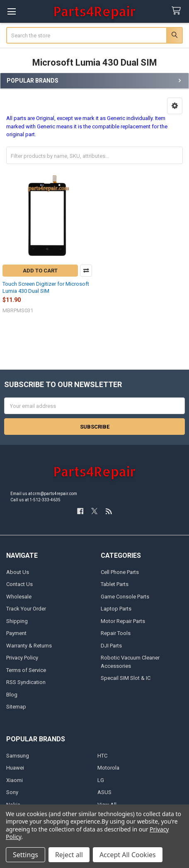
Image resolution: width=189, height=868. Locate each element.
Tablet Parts (115, 584)
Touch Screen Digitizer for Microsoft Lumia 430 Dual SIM (46, 287)
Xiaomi (15, 780)
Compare (86, 271)
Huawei (15, 768)
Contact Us (19, 584)
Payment (16, 633)
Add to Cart (40, 271)
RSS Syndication (26, 682)
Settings (25, 855)
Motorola (108, 768)
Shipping (17, 621)
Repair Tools (116, 633)
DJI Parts (111, 646)
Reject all (69, 855)
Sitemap (16, 707)
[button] (175, 106)
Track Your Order (26, 609)
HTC (102, 756)
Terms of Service (26, 670)
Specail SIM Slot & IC (126, 678)
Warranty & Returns (29, 646)
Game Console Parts (125, 597)
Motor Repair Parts (123, 621)
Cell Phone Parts (120, 572)
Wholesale (19, 597)
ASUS (104, 792)
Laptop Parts (116, 609)
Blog (12, 695)
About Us (18, 572)
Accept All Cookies (128, 855)
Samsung (18, 756)
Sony (12, 792)
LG (101, 780)
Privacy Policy (22, 658)
